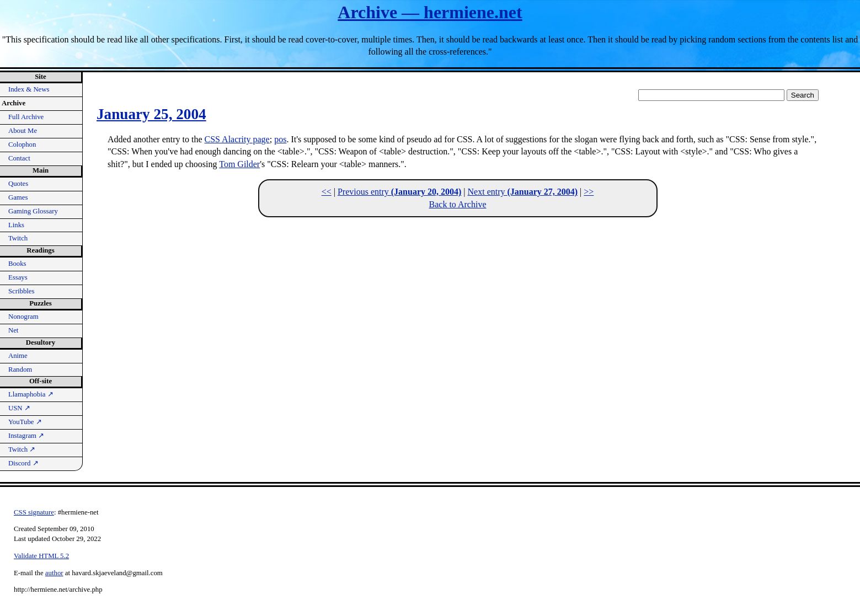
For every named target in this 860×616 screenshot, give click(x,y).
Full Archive (26, 117)
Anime (18, 356)
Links (16, 225)
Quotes (18, 184)
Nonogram (23, 317)
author (54, 573)
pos (280, 139)
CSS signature (34, 512)
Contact (19, 158)
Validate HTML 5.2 (41, 556)
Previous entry (399, 192)
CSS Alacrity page (237, 139)
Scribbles (22, 291)
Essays (18, 277)
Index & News (29, 89)
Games (18, 197)
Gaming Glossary (33, 211)
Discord (23, 463)
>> (589, 192)
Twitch (18, 238)
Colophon (22, 144)
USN (19, 408)
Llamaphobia (31, 394)
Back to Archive (458, 204)
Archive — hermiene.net (430, 12)
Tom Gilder (239, 164)
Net (13, 330)
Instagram (26, 436)
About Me (23, 131)
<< (327, 192)
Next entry (523, 192)
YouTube (25, 422)
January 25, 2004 (151, 114)
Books (17, 264)
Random (20, 369)
